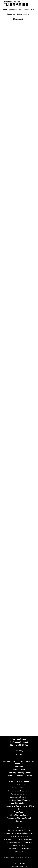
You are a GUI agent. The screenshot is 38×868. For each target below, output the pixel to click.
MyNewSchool (19, 785)
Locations (13, 9)
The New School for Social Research (19, 839)
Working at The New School (19, 818)
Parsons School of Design (19, 830)
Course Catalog (19, 788)
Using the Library (26, 9)
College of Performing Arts (19, 836)
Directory (19, 751)
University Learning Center (19, 773)
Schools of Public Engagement (19, 842)
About (5, 9)
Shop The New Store (19, 815)
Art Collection (19, 770)
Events (19, 821)
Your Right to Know (19, 803)
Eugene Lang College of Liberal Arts (19, 833)
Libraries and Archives (19, 797)
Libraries (19, 767)
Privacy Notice (19, 863)
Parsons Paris (19, 845)
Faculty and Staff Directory (19, 800)
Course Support (23, 14)
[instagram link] (17, 755)
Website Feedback (19, 866)
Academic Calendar (19, 794)
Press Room (19, 812)
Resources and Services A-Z (19, 791)
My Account (18, 19)
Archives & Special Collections (19, 776)
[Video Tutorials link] (21, 755)
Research (11, 14)
